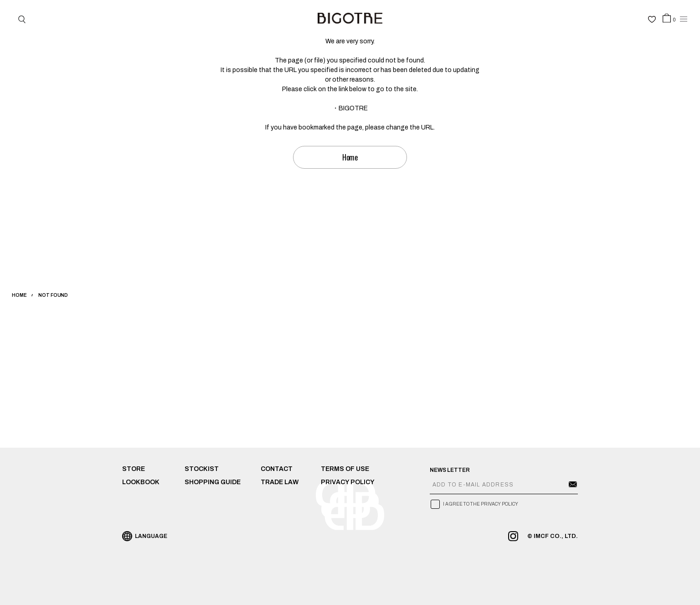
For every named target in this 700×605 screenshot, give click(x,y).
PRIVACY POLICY (348, 482)
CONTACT (277, 469)
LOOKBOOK (141, 482)
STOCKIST (202, 469)
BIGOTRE (353, 108)
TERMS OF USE (345, 469)
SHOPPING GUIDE (213, 482)
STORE (134, 469)
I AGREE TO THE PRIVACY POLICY (481, 504)
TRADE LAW (280, 482)
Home (350, 157)
